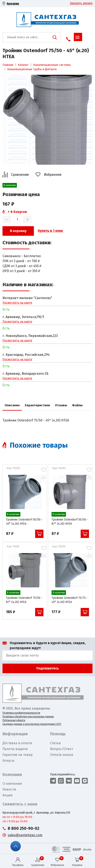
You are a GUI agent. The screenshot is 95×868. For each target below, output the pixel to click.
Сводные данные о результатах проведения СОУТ (32, 724)
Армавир (13, 4)
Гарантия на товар (18, 755)
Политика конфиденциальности (21, 713)
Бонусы (8, 761)
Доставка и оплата (17, 743)
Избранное (53, 175)
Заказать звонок (81, 3)
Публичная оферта (14, 720)
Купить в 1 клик (50, 231)
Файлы (77, 405)
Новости (9, 789)
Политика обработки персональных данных (28, 717)
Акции (7, 795)
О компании (12, 784)
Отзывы (61, 405)
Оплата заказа (62, 755)
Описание (12, 405)
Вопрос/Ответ (62, 749)
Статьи (55, 743)
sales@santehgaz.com (25, 835)
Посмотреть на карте (17, 303)
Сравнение (20, 175)
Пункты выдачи (15, 749)
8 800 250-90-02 (23, 828)
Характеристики (37, 405)
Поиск (55, 37)
